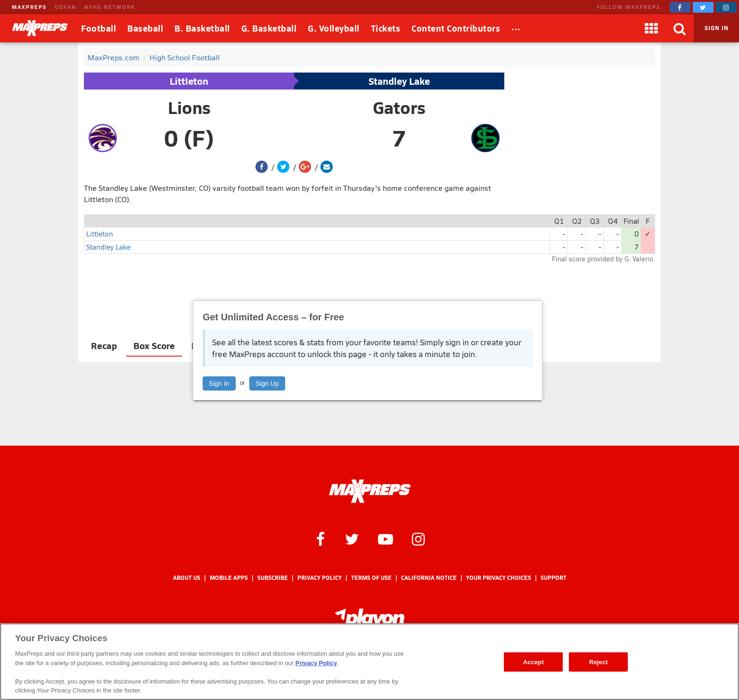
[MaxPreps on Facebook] (680, 7)
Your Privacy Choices (499, 578)
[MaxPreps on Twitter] (703, 7)
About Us (187, 578)
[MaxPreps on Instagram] (726, 7)
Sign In (219, 383)
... (516, 27)
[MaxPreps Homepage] (370, 491)
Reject (599, 662)
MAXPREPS (29, 7)
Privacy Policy (320, 578)
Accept (534, 662)
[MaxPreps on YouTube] (386, 538)
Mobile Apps (229, 578)
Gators (399, 107)
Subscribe (273, 578)
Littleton (189, 81)
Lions (189, 107)
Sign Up (267, 383)
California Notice (429, 578)
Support (554, 578)
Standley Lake (399, 81)
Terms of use (371, 578)
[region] (369, 662)
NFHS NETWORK (110, 7)
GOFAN (66, 7)
